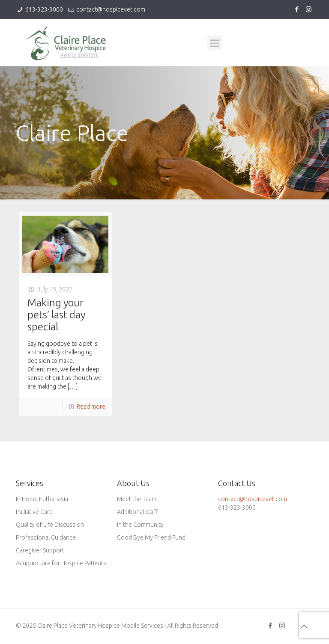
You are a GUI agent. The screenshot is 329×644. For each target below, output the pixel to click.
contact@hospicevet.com (111, 9)
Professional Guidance (46, 537)
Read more (91, 407)
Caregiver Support (40, 550)
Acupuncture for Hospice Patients (61, 563)
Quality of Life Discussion (50, 525)
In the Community (140, 525)
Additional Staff (138, 512)
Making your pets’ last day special (56, 315)
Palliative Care (34, 512)
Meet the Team (137, 499)
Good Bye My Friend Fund (151, 537)
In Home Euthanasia (42, 499)
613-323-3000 (44, 9)
